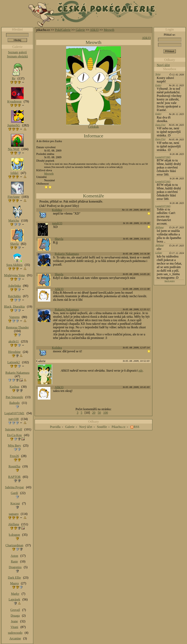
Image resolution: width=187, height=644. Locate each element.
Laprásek (14, 599)
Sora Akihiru (14, 265)
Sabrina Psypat (14, 487)
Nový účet (163, 65)
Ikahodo (14, 403)
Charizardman (14, 545)
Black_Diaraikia (14, 307)
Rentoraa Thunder (18, 327)
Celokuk (93, 127)
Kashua (14, 387)
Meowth (109, 30)
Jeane (14, 621)
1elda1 (14, 173)
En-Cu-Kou (14, 435)
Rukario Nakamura (67, 254)
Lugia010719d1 (163, 157)
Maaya (14, 583)
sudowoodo (15, 633)
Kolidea (57, 210)
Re (14, 78)
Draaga (15, 616)
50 (99, 413)
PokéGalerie (63, 30)
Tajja (158, 74)
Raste (14, 561)
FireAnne (14, 197)
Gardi (14, 493)
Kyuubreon (14, 101)
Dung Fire (160, 125)
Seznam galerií (18, 52)
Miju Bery (14, 446)
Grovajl (15, 610)
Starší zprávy (170, 281)
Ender (158, 85)
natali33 (57, 223)
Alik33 (94, 30)
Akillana (159, 227)
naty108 (14, 419)
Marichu (14, 221)
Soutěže (102, 427)
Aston (14, 556)
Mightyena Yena (14, 275)
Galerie (80, 30)
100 (106, 413)
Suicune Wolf (14, 429)
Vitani (14, 627)
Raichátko (14, 296)
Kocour (15, 503)
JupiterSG (14, 125)
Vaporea (14, 317)
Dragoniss (15, 567)
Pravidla (55, 427)
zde (141, 371)
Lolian (158, 253)
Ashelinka (14, 286)
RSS (136, 427)
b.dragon (14, 535)
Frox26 (14, 456)
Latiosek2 (13, 362)
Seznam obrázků (17, 56)
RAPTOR (14, 477)
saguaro (14, 514)
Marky (15, 594)
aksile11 (14, 341)
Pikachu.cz (118, 427)
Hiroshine (14, 352)
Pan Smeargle (14, 397)
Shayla (59, 239)
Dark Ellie (14, 578)
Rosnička (14, 466)
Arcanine (15, 638)
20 (94, 413)
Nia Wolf (14, 149)
